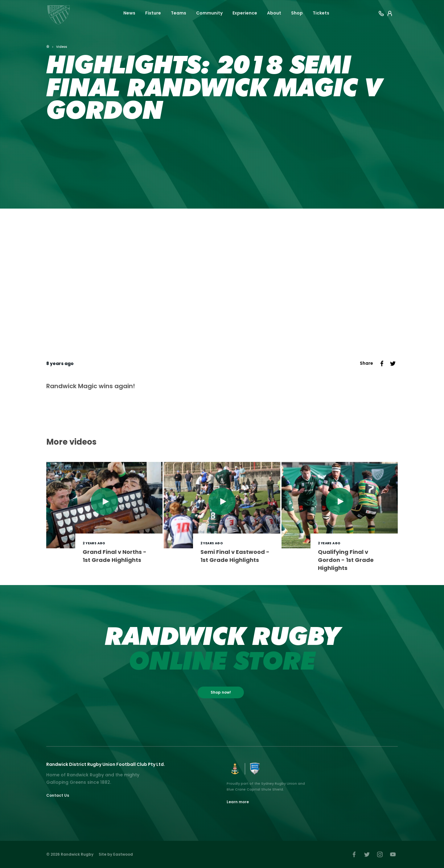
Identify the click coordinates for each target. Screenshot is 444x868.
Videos (62, 47)
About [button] (274, 13)
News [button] (129, 13)
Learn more (238, 802)
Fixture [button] (153, 13)
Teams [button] (179, 13)
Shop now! (221, 692)
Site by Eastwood (116, 854)
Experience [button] (245, 13)
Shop (297, 13)
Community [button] (209, 13)
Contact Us (58, 795)
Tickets (321, 13)
